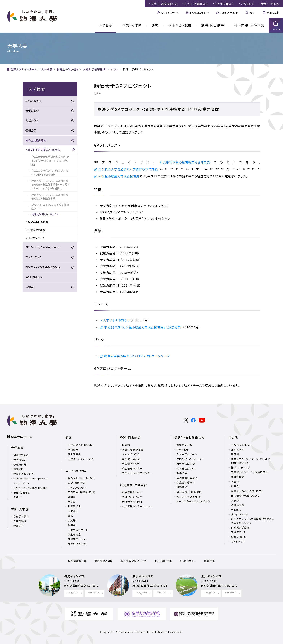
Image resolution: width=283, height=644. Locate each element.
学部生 (72, 502)
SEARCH (276, 30)
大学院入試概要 (186, 464)
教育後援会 (238, 477)
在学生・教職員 (196, 4)
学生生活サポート (78, 530)
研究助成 (73, 450)
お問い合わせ (229, 13)
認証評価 (210, 561)
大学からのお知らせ (116, 320)
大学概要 (105, 25)
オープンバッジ (36, 238)
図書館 (126, 445)
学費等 (72, 520)
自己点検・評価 (163, 561)
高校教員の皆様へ (187, 478)
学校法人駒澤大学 (242, 445)
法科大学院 (238, 450)
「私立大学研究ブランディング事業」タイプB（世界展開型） (50, 172)
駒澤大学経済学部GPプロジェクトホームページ (137, 356)
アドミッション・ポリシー (190, 459)
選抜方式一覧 (185, 445)
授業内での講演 (36, 230)
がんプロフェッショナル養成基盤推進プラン (50, 206)
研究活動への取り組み (81, 445)
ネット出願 (183, 450)
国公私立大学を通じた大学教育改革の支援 (128, 169)
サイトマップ (238, 542)
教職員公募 (238, 505)
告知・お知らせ (34, 277)
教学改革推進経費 (38, 222)
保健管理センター (78, 539)
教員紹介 (19, 526)
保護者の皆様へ (186, 482)
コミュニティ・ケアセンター (137, 473)
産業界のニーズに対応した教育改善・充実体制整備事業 (50, 196)
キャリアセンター (78, 488)
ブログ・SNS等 (240, 514)
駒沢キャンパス (74, 576)
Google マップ (73, 593)
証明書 (72, 497)
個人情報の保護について (245, 496)
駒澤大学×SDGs (132, 502)
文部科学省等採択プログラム (44, 150)
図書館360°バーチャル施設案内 (249, 472)
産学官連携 (74, 454)
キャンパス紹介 (131, 454)
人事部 (235, 500)
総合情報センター (132, 468)
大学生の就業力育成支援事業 (119, 176)
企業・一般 (270, 4)
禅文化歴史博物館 (133, 450)
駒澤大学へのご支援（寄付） (247, 491)
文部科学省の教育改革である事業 (186, 162)
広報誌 (30, 287)
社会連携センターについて (137, 506)
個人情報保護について (134, 561)
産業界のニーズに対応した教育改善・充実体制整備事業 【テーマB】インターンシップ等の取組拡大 (51, 185)
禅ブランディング (240, 467)
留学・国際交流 (77, 483)
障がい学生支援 (77, 544)
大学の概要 (32, 111)
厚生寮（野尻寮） (132, 459)
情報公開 (31, 130)
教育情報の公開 (104, 561)
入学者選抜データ (187, 454)
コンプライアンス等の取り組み (43, 267)
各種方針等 (32, 121)
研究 (155, 25)
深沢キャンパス (143, 576)
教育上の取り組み (36, 140)
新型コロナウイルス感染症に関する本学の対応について (253, 521)
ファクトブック (33, 257)
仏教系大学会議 (240, 527)
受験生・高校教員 (164, 4)
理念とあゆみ (33, 101)
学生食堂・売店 (131, 464)
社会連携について (132, 492)
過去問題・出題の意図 (189, 492)
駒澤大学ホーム (22, 437)
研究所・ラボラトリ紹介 (81, 459)
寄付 (253, 13)
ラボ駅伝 (236, 510)
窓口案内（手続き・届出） (82, 492)
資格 (70, 516)
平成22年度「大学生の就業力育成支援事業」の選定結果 (143, 327)
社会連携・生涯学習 (249, 25)
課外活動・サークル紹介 (81, 478)
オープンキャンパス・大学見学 (194, 501)
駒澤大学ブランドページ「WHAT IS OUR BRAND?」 (251, 461)
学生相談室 (74, 534)
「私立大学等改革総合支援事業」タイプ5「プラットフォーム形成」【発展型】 (50, 161)
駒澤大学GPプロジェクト (45, 214)
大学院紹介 (20, 521)
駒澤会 (235, 486)
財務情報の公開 (77, 561)
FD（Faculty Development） (43, 247)
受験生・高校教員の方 (189, 438)
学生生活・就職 (180, 25)
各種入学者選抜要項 (189, 497)
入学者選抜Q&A (186, 468)
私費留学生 (74, 506)
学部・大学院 (132, 25)
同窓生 (248, 4)
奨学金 (72, 525)
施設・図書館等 (213, 25)
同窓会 (235, 482)
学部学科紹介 (21, 516)
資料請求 (273, 13)
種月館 (235, 454)
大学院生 (73, 511)
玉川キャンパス (211, 576)
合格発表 (182, 473)
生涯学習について (132, 497)
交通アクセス (170, 13)
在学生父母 (224, 4)
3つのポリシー (188, 561)
